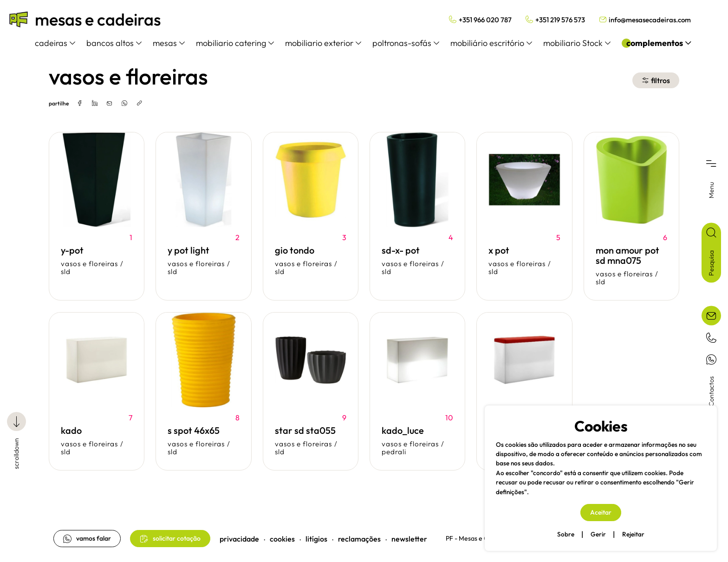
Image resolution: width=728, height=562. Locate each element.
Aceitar (601, 512)
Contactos (711, 391)
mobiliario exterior (323, 43)
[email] (110, 104)
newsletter (409, 539)
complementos (659, 43)
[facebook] (80, 104)
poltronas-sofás (406, 43)
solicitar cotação (170, 539)
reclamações (359, 539)
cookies (282, 539)
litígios (316, 539)
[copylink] (139, 104)
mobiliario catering (235, 43)
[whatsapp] (124, 104)
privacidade (239, 539)
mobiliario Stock (577, 43)
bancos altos (114, 43)
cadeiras (55, 43)
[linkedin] (95, 104)
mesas (169, 43)
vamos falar (87, 539)
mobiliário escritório (491, 43)
